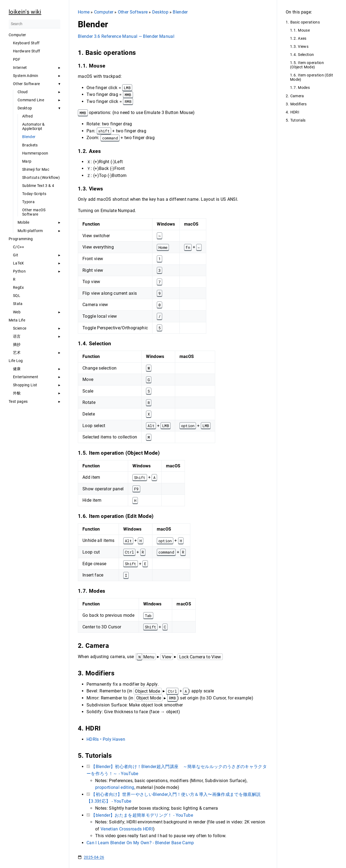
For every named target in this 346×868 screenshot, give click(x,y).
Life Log (16, 361)
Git (16, 255)
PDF (17, 59)
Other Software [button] (26, 84)
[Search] (34, 24)
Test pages (18, 401)
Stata (18, 304)
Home (84, 12)
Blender (29, 137)
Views (303, 46)
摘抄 (17, 344)
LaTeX (19, 263)
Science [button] (20, 328)
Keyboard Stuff (26, 43)
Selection (306, 55)
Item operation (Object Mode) (307, 65)
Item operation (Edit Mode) (312, 77)
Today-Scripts (34, 194)
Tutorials (298, 120)
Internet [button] (20, 68)
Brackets (30, 145)
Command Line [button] (31, 100)
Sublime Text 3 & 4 (38, 186)
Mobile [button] (23, 222)
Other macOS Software (34, 212)
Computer (17, 35)
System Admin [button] (26, 76)
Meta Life (17, 320)
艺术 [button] (17, 353)
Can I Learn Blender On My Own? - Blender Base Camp (140, 843)
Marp (27, 161)
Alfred (27, 116)
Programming (21, 239)
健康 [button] (17, 369)
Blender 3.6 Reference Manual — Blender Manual (126, 36)
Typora (28, 202)
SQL (17, 296)
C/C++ (19, 247)
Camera (297, 96)
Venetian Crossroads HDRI (127, 829)
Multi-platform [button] (30, 231)
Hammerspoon (35, 153)
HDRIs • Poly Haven (106, 739)
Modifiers (299, 104)
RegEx (19, 287)
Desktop (25, 108)
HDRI (295, 112)
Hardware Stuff (27, 51)
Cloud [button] (23, 92)
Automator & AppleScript (34, 126)
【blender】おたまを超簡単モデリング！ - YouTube (142, 815)
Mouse (304, 30)
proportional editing (115, 787)
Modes (304, 88)
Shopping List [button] (25, 385)
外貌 (17, 393)
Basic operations (305, 22)
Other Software (133, 12)
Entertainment (26, 377)
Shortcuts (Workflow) (41, 177)
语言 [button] (17, 336)
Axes (302, 38)
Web (17, 312)
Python (19, 271)
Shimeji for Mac (36, 169)
